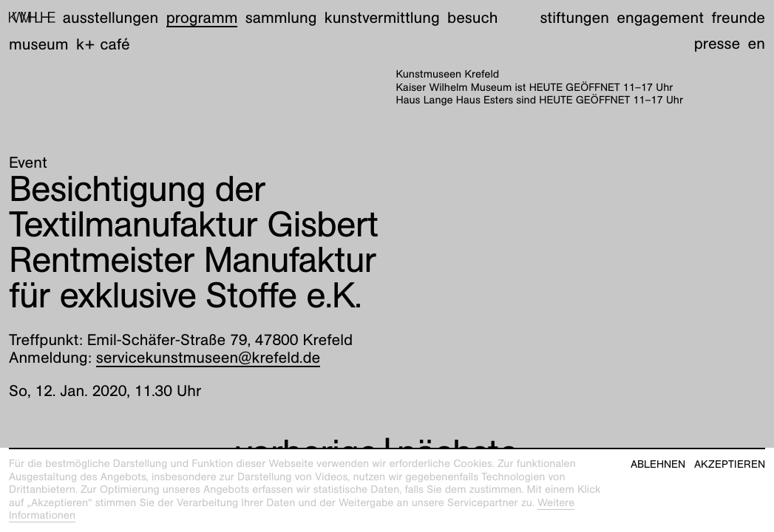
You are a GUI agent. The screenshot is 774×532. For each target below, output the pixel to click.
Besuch (472, 17)
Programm (202, 17)
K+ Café (103, 44)
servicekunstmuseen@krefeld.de (208, 357)
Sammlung (281, 17)
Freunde (738, 17)
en (757, 43)
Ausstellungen (111, 17)
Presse (717, 43)
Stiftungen (574, 17)
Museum (39, 44)
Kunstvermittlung (382, 17)
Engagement (660, 17)
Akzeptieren (730, 464)
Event (28, 162)
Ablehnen (658, 464)
